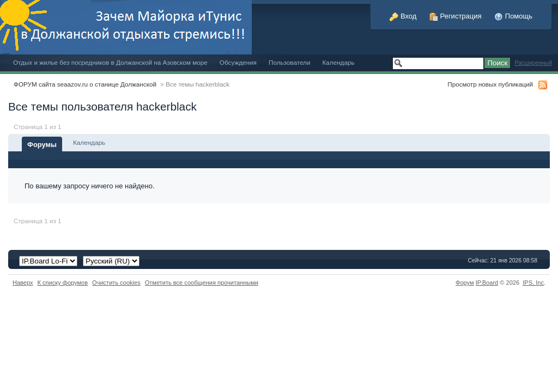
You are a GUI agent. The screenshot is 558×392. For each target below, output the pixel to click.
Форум (465, 283)
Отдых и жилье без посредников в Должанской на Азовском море (110, 62)
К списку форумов (63, 283)
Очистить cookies (116, 283)
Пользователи (290, 62)
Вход (403, 16)
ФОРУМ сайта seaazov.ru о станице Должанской (85, 84)
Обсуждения (238, 62)
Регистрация (456, 16)
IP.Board (487, 283)
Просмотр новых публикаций (490, 84)
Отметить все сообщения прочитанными (202, 283)
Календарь (338, 62)
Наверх (23, 283)
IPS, (533, 283)
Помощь (513, 16)
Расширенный (533, 63)
